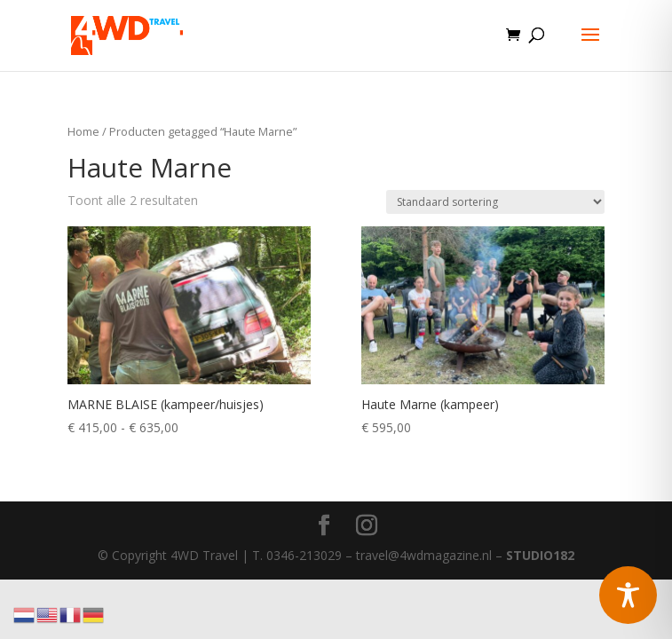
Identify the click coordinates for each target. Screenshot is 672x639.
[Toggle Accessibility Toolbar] (628, 595)
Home (83, 131)
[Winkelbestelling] (495, 202)
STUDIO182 (540, 555)
